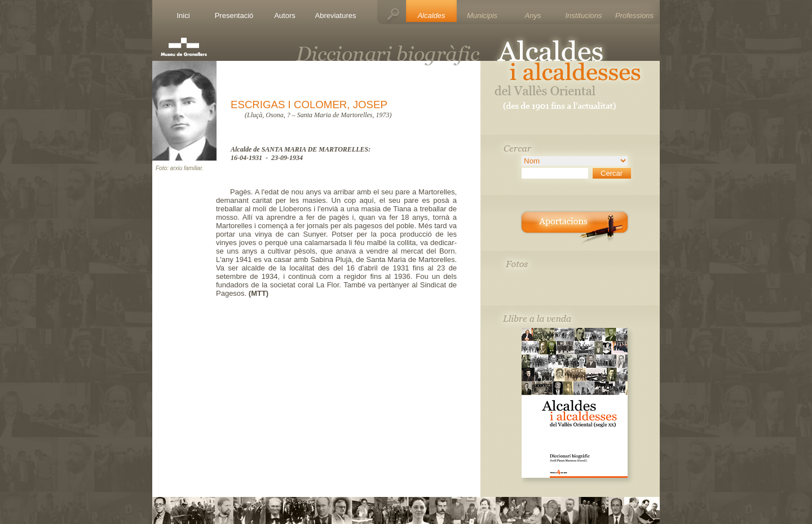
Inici (183, 15)
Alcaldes (431, 15)
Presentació (234, 15)
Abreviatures (336, 15)
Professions (634, 15)
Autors (285, 15)
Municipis (482, 15)
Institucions (583, 15)
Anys (533, 15)
